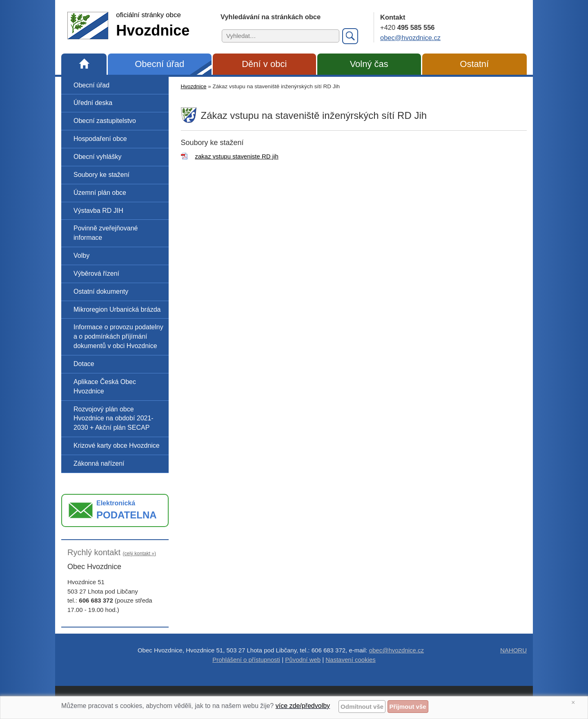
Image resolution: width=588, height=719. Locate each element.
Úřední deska (93, 103)
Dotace (84, 364)
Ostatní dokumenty (101, 291)
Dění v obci (264, 64)
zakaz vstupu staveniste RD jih (237, 156)
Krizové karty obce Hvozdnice (117, 445)
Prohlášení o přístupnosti (246, 660)
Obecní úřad (159, 64)
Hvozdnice (194, 86)
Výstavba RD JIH (98, 211)
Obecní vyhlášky (97, 157)
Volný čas (369, 64)
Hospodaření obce (100, 139)
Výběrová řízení (96, 274)
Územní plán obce (100, 193)
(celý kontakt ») (139, 554)
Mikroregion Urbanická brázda (117, 309)
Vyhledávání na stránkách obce (271, 17)
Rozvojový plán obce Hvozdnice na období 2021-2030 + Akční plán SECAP (114, 419)
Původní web (303, 660)
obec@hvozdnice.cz (410, 38)
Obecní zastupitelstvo (105, 121)
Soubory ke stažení (101, 175)
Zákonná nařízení (99, 463)
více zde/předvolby (303, 706)
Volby (81, 256)
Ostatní (474, 64)
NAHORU (513, 650)
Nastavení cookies (351, 660)
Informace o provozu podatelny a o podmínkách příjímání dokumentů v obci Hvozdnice (118, 336)
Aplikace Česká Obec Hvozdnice (105, 386)
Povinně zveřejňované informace (106, 233)
